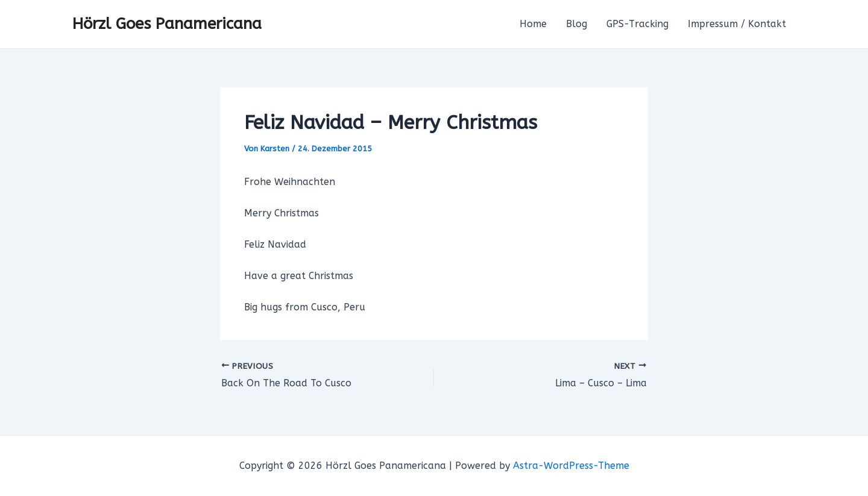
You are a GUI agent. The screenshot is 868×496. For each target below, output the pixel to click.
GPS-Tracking (637, 24)
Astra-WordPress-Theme (571, 466)
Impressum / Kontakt (737, 24)
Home (533, 24)
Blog (577, 24)
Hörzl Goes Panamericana (167, 24)
